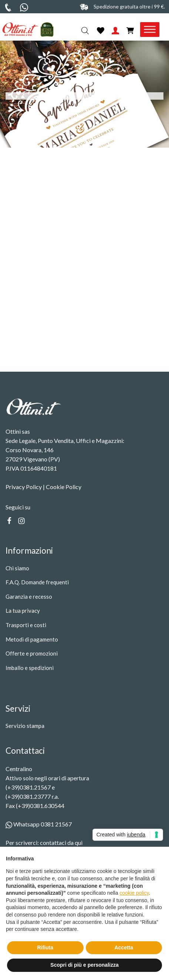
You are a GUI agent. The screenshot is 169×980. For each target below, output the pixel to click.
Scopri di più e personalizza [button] (84, 965)
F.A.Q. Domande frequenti (37, 582)
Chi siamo (17, 568)
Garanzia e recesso (29, 596)
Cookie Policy (64, 487)
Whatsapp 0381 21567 (39, 824)
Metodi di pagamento (32, 639)
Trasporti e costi (26, 625)
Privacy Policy (24, 487)
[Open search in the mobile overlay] (86, 31)
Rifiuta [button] (45, 948)
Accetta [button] (124, 948)
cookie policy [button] (134, 893)
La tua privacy (23, 611)
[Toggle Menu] (150, 30)
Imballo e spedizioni (30, 668)
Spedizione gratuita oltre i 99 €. (129, 6)
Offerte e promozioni (32, 653)
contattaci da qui (61, 843)
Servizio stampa (25, 726)
